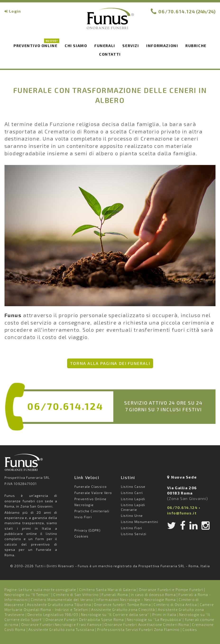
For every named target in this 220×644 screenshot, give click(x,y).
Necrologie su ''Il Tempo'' (27, 595)
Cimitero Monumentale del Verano (62, 600)
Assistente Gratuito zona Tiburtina (59, 605)
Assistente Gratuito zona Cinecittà (123, 610)
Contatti (110, 54)
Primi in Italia (164, 615)
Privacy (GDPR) (88, 530)
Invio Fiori (83, 517)
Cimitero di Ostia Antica (175, 605)
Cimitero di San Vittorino (76, 595)
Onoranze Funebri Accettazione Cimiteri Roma (147, 625)
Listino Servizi (134, 534)
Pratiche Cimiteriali (92, 511)
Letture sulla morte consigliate (47, 590)
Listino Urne (132, 516)
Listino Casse (133, 487)
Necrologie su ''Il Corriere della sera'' (115, 615)
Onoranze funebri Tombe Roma (122, 605)
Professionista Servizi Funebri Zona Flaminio (138, 629)
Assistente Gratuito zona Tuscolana (61, 629)
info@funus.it (182, 513)
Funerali (105, 46)
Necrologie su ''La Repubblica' (154, 620)
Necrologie (84, 505)
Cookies (82, 536)
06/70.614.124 (177, 12)
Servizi (131, 46)
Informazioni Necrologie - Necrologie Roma (136, 600)
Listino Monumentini (140, 522)
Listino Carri (132, 493)
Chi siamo (76, 46)
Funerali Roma (115, 595)
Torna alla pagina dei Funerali (110, 363)
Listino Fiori (132, 528)
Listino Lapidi (133, 499)
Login (15, 11)
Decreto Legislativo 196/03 (53, 615)
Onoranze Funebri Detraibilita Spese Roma (85, 620)
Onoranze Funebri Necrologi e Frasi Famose (62, 625)
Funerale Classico (91, 487)
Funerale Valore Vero (93, 493)
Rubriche (196, 46)
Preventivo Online (36, 45)
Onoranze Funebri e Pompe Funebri (171, 590)
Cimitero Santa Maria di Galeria (108, 590)
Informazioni (162, 46)
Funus (110, 22)
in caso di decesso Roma (153, 595)
